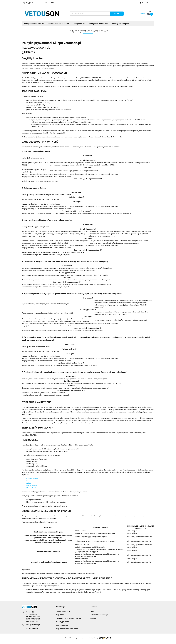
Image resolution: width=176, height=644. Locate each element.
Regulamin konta (62, 625)
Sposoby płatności (62, 622)
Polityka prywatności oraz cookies (68, 618)
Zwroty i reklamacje (63, 611)
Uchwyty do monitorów (98, 24)
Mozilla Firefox (32, 486)
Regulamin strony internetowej (67, 629)
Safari (29, 483)
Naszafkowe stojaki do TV (59, 24)
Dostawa (93, 618)
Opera (29, 481)
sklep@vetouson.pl (33, 625)
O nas (92, 611)
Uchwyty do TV (79, 24)
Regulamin (60, 615)
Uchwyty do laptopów (120, 24)
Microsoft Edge (32, 488)
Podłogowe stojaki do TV (34, 24)
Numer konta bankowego (99, 615)
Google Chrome (32, 479)
